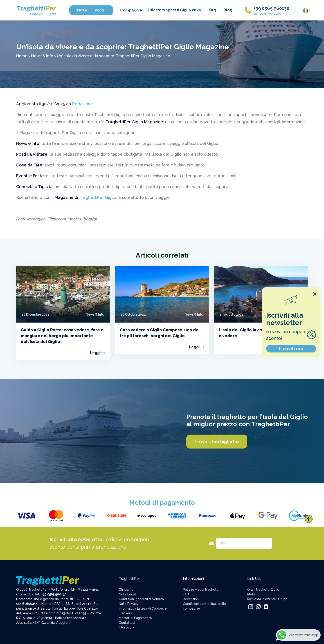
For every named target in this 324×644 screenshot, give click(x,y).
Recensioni (191, 599)
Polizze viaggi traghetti (201, 590)
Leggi (95, 353)
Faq (212, 10)
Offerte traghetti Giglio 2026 (174, 10)
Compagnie (132, 10)
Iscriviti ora (291, 349)
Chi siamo (126, 590)
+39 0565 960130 (271, 8)
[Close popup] (315, 294)
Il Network (127, 627)
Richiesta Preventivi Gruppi (268, 599)
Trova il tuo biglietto (217, 442)
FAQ (186, 594)
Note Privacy (129, 604)
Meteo (252, 594)
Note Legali (128, 594)
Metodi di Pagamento (135, 618)
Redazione (82, 104)
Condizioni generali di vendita (141, 599)
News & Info (42, 56)
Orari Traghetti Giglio (263, 590)
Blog (228, 10)
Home (22, 56)
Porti (101, 10)
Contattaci (127, 623)
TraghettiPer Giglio (98, 197)
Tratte (83, 10)
